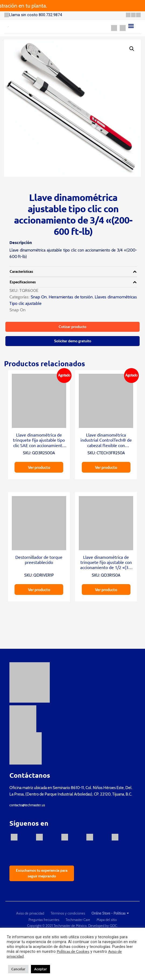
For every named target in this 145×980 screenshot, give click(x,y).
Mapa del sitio (107, 920)
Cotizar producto (72, 327)
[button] (132, 49)
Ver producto (39, 467)
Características (21, 271)
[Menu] (131, 26)
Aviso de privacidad (30, 913)
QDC (113, 926)
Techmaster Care (78, 920)
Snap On (38, 297)
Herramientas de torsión (71, 297)
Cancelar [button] (18, 969)
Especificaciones (23, 282)
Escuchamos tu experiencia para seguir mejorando (42, 873)
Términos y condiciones (68, 913)
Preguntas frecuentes (44, 920)
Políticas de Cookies (73, 951)
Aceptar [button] (40, 969)
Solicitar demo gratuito (73, 341)
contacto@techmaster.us (27, 805)
